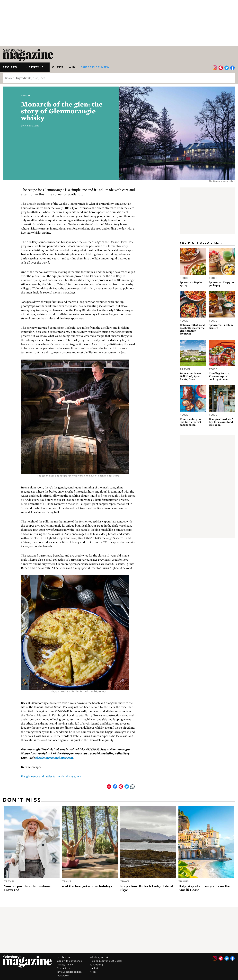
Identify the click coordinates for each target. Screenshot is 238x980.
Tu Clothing (96, 965)
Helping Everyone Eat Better (106, 961)
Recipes (12, 67)
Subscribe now (95, 67)
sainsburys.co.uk (99, 957)
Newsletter (63, 976)
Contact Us (63, 968)
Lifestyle (36, 67)
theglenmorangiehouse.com (54, 758)
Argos (93, 972)
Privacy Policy (65, 965)
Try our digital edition (69, 972)
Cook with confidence (69, 961)
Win (72, 67)
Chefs (58, 67)
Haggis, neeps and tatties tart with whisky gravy (51, 776)
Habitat (94, 968)
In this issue (64, 957)
